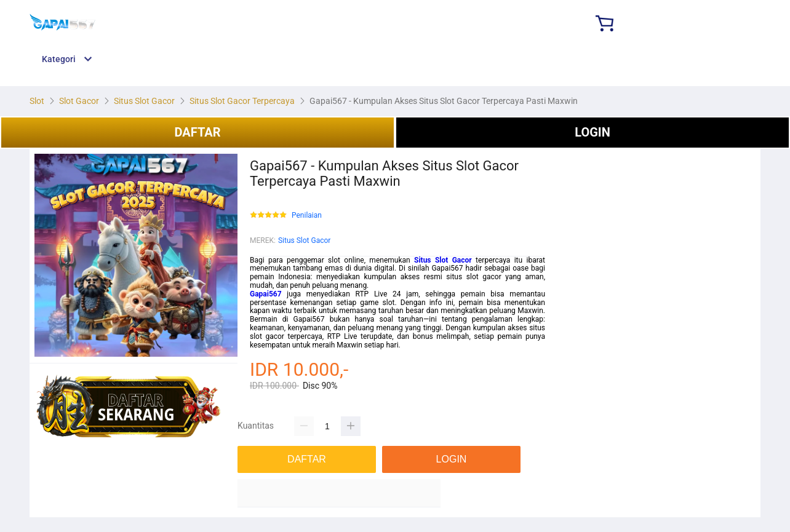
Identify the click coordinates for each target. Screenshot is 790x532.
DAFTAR (197, 132)
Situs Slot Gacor (304, 240)
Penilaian (307, 216)
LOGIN (592, 132)
